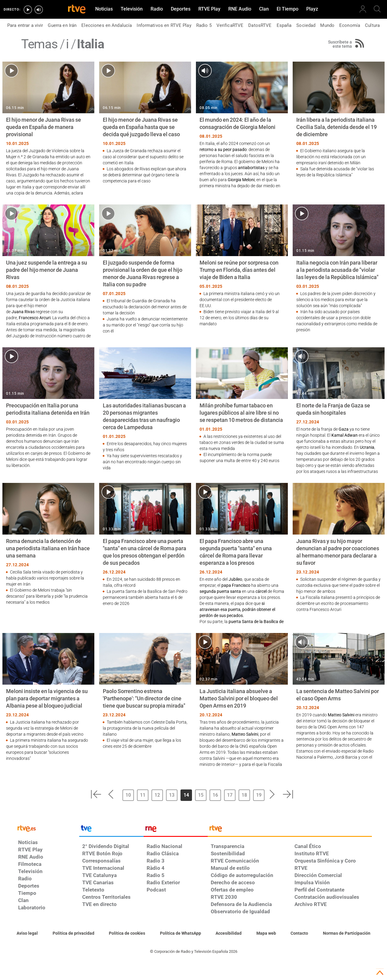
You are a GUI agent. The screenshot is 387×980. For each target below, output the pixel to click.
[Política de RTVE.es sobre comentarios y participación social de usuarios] (347, 933)
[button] (96, 794)
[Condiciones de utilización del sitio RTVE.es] (27, 933)
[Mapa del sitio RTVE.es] (266, 933)
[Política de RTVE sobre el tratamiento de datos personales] (73, 933)
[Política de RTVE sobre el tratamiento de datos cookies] (127, 933)
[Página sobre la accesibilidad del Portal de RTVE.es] (229, 933)
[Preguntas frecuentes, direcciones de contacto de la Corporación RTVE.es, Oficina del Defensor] (299, 933)
